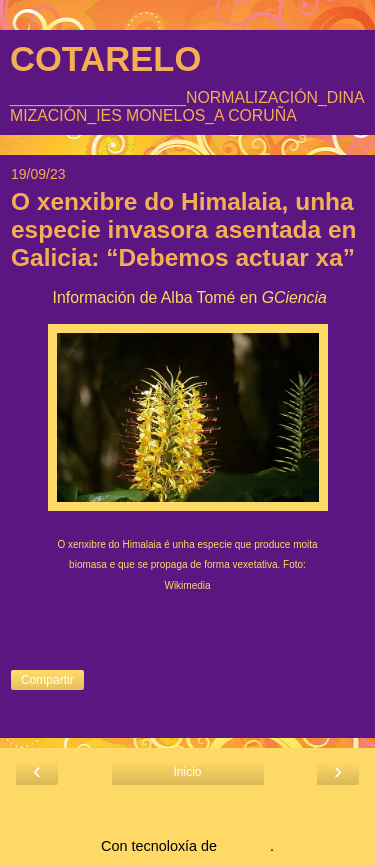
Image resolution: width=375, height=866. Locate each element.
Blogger (245, 846)
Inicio (187, 772)
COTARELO (105, 59)
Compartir (47, 680)
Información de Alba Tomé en (187, 297)
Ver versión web (187, 810)
